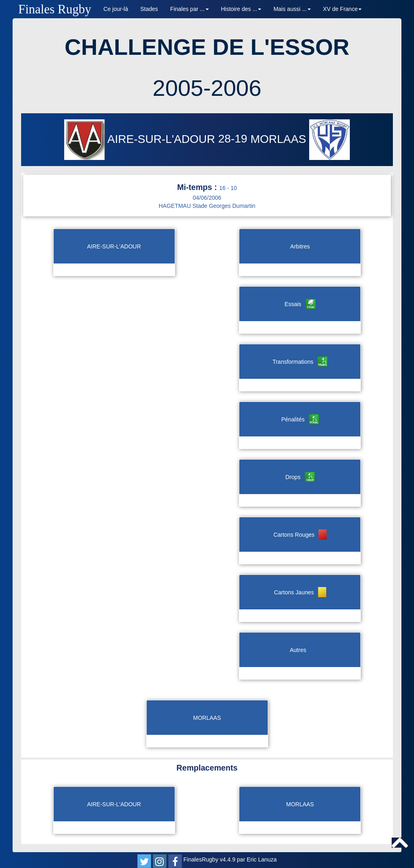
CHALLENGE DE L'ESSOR (207, 47)
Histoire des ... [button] (241, 9)
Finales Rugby (55, 9)
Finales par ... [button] (190, 9)
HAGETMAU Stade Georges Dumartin (207, 206)
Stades (149, 9)
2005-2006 (207, 88)
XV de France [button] (342, 9)
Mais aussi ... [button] (292, 9)
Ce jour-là (116, 9)
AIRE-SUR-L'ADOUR (141, 139)
